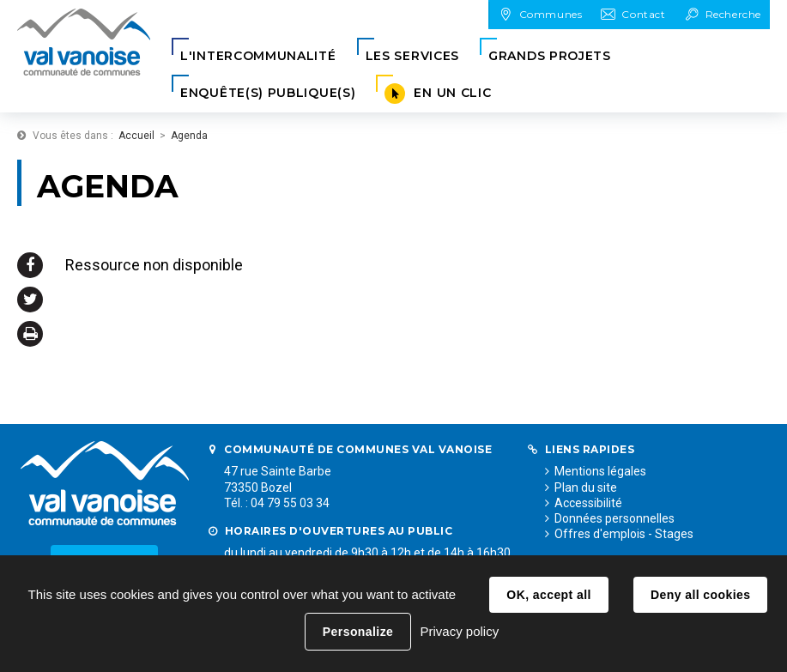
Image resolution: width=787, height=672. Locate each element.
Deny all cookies (700, 595)
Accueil (136, 136)
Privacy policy (459, 631)
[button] (258, 56)
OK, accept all (548, 595)
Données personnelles (614, 518)
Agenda (189, 136)
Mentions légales (600, 471)
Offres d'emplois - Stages (624, 534)
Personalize (358, 632)
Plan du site (586, 487)
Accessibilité (588, 503)
